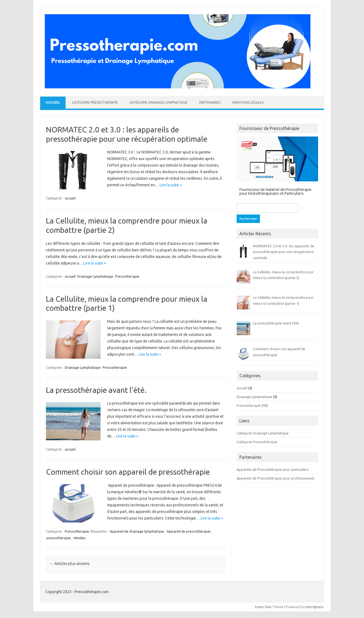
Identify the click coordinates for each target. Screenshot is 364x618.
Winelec (80, 538)
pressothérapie (59, 538)
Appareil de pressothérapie (189, 531)
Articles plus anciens (70, 564)
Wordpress (315, 607)
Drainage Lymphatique (95, 276)
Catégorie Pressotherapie (95, 102)
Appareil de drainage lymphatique (137, 531)
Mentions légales (248, 102)
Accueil (53, 103)
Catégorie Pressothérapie (257, 442)
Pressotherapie (127, 276)
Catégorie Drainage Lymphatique (158, 102)
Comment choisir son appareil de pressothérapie (128, 472)
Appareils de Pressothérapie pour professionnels (276, 478)
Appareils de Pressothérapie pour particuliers (273, 469)
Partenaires (210, 102)
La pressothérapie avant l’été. (96, 390)
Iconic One (263, 607)
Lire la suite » (171, 185)
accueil (70, 198)
